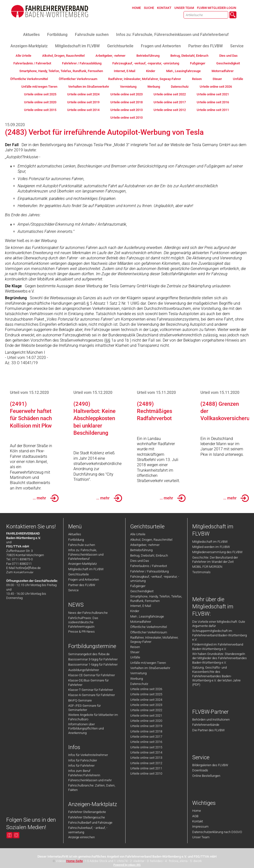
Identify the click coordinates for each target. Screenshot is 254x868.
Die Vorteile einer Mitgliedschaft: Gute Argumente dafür (219, 624)
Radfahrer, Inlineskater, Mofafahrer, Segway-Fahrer (154, 640)
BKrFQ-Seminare (80, 700)
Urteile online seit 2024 (146, 700)
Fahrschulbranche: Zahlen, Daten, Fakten (92, 787)
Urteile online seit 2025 (146, 694)
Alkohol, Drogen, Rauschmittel (151, 540)
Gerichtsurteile (79, 574)
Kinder (135, 611)
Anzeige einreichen (81, 837)
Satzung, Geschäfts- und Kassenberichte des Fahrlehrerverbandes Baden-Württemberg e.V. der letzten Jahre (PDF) (216, 676)
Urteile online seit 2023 (146, 705)
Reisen (135, 647)
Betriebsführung (141, 550)
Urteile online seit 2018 (146, 731)
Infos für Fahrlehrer (81, 766)
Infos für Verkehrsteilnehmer (88, 755)
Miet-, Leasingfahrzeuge (147, 616)
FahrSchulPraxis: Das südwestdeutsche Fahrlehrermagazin (83, 622)
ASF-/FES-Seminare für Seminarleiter (84, 708)
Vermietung (138, 673)
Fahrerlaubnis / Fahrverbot (149, 566)
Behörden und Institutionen (211, 719)
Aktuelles (75, 534)
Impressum (200, 827)
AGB (195, 816)
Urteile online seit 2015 (146, 747)
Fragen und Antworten (84, 580)
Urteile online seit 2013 (146, 758)
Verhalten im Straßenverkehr (150, 668)
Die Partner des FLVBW (208, 730)
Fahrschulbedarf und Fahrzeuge (90, 823)
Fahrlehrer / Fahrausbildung (149, 571)
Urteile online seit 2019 (146, 726)
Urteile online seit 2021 (146, 716)
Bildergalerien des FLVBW (210, 765)
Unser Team (201, 837)
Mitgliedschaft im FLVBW (86, 569)
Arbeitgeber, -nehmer (145, 545)
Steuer (135, 652)
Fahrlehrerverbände (206, 725)
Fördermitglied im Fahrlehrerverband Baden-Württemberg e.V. (218, 647)
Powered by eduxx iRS (127, 865)
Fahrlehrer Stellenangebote (87, 812)
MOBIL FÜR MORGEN (207, 567)
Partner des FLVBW (82, 585)
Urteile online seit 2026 (146, 689)
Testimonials (201, 572)
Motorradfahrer (141, 622)
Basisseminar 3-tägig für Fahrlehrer (93, 659)
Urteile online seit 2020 (146, 721)
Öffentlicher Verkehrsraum (149, 632)
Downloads (200, 770)
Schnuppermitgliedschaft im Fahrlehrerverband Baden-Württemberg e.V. (220, 635)
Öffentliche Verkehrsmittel (149, 627)
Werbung (137, 679)
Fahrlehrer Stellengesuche (87, 817)
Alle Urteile (138, 534)
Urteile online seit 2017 (146, 737)
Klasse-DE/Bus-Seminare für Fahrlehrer (88, 682)
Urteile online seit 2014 (146, 752)
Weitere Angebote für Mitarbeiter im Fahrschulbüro (93, 717)
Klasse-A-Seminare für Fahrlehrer (92, 695)
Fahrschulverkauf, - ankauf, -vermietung (88, 830)
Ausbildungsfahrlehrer (84, 670)
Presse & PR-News (81, 632)
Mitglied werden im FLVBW (211, 547)
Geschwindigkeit (142, 591)
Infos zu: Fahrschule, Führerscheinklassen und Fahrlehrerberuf (86, 554)
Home (197, 811)
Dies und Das (140, 561)
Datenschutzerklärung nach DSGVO (217, 832)
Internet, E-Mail (141, 606)
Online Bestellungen (206, 776)
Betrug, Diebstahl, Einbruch (149, 556)
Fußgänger (138, 586)
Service (73, 590)
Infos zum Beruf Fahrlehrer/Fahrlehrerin (84, 773)
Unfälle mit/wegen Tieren (148, 663)
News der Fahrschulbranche (88, 613)
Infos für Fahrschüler (83, 760)
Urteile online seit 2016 (146, 742)
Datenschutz (139, 684)
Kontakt (198, 821)
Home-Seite (75, 861)
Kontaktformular (24, 572)
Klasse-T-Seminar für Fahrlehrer (91, 690)
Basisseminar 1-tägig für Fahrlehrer (93, 665)
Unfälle (135, 657)
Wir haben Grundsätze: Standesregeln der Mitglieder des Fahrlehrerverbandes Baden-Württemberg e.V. (220, 658)
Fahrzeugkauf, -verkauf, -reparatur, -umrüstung (155, 579)
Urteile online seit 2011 (146, 768)
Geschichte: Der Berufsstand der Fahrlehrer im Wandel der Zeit (215, 560)
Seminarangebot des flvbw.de (89, 654)
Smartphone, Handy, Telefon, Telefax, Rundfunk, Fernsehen (156, 598)
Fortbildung (76, 540)
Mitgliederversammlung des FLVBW (217, 552)
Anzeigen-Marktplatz (82, 564)
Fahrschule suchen (82, 545)
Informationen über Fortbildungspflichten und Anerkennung (86, 729)
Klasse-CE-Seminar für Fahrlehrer (92, 675)
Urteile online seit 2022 (146, 710)
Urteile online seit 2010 (146, 773)
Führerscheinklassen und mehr (90, 780)
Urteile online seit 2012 (146, 763)
